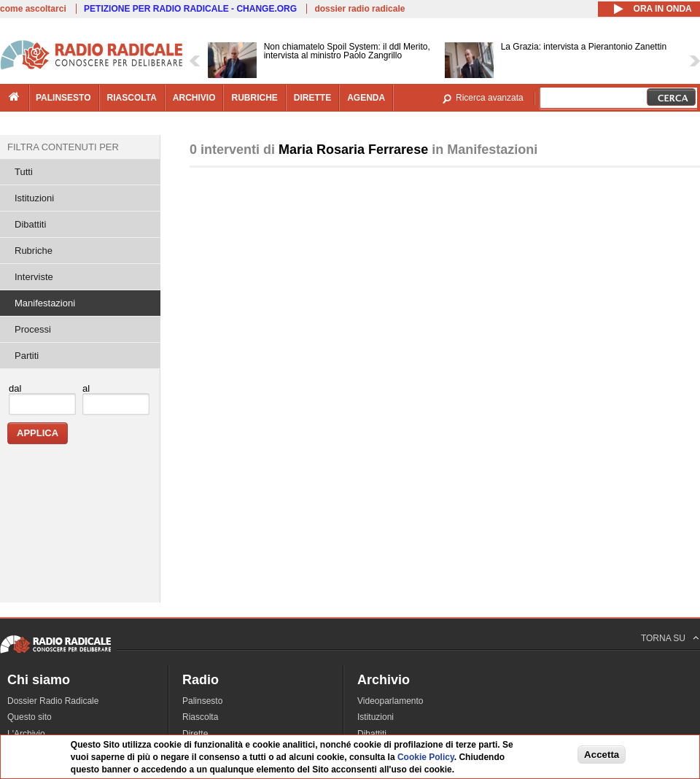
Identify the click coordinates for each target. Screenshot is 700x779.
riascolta (132, 98)
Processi (33, 329)
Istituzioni (34, 198)
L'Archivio (26, 734)
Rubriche (34, 251)
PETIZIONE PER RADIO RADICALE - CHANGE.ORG (190, 9)
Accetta (602, 755)
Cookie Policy (426, 757)
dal (15, 388)
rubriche (254, 98)
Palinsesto (202, 701)
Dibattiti (30, 224)
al (86, 388)
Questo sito (30, 717)
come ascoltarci (33, 9)
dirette (312, 98)
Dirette (195, 734)
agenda (366, 98)
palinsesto (63, 98)
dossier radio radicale (359, 9)
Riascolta (200, 717)
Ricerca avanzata (490, 98)
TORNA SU (663, 638)
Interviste (34, 277)
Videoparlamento (390, 701)
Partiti (27, 356)
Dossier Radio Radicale (53, 701)
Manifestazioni (45, 303)
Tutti (24, 172)
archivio (194, 98)
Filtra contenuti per (63, 147)
